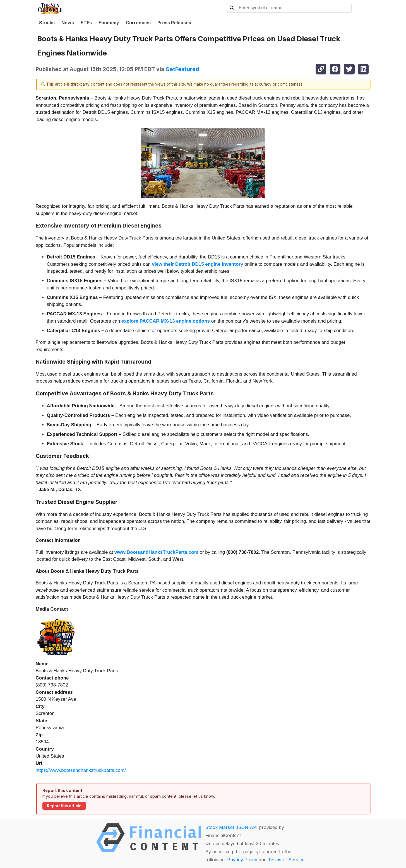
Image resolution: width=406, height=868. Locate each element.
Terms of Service (286, 860)
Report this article (64, 806)
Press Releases (174, 23)
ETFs (86, 23)
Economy (109, 23)
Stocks (47, 23)
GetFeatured (182, 69)
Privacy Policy (242, 860)
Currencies (138, 23)
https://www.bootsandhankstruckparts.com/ (81, 770)
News (68, 23)
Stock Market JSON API (231, 827)
